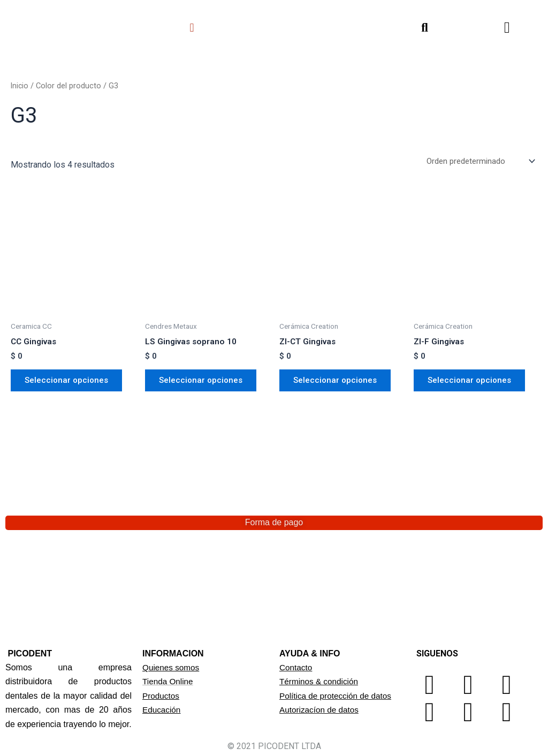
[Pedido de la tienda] (477, 161)
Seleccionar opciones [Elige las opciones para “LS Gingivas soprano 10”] (204, 383)
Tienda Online (169, 681)
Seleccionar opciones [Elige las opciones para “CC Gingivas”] (70, 383)
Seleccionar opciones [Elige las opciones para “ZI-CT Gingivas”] (338, 383)
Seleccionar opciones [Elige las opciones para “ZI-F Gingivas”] (473, 383)
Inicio (20, 86)
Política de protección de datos (338, 696)
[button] (192, 28)
